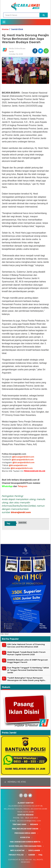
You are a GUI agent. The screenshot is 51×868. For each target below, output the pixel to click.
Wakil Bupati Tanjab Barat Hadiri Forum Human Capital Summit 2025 (26, 653)
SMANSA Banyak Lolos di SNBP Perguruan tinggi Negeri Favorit (28, 661)
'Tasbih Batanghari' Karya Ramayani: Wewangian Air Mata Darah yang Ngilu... (27, 679)
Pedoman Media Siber (25, 833)
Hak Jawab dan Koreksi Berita (25, 842)
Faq (40, 855)
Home (5, 29)
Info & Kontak (17, 850)
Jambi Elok (17, 29)
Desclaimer (34, 850)
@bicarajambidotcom (23, 457)
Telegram (22, 486)
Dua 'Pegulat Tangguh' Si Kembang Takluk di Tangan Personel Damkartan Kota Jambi (28, 670)
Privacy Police (16, 855)
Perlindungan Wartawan (25, 829)
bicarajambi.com (21, 512)
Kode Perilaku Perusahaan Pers (25, 846)
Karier (32, 855)
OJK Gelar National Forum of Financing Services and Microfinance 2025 (26, 646)
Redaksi (34, 824)
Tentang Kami (19, 824)
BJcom (29, 860)
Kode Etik (25, 837)
